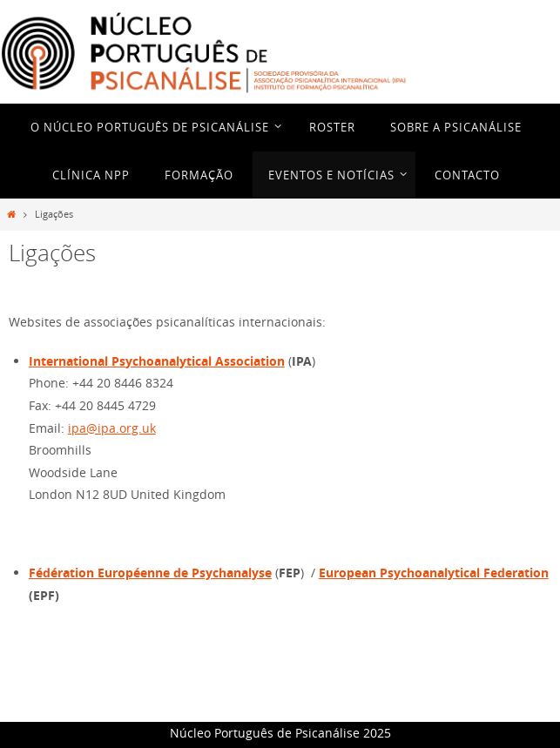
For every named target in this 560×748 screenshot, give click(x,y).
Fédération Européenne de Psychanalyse (150, 573)
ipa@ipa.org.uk (112, 428)
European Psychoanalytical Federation (434, 573)
